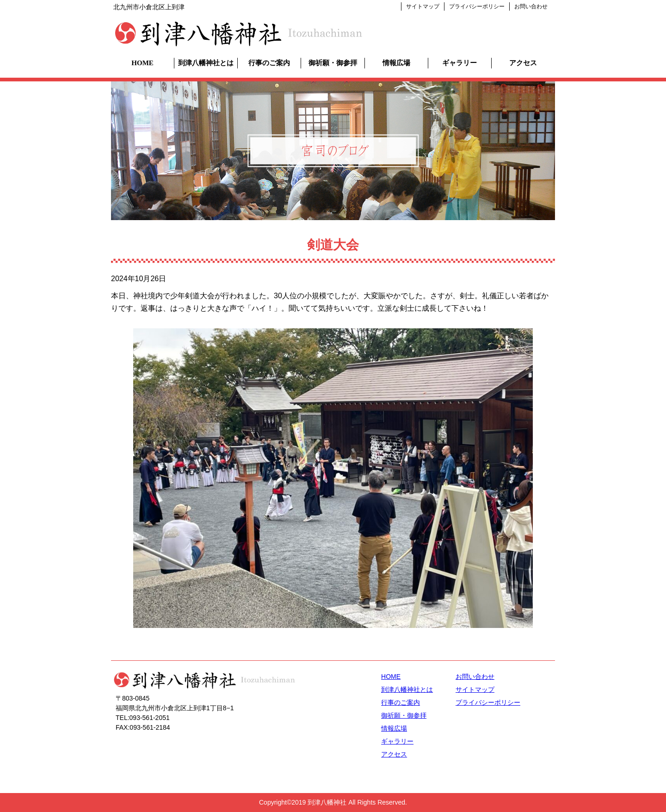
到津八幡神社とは (206, 63)
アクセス (523, 63)
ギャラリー (459, 63)
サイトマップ (423, 6)
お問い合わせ (531, 6)
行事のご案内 (269, 63)
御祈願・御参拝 (333, 63)
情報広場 (396, 63)
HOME (142, 63)
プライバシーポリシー (477, 6)
